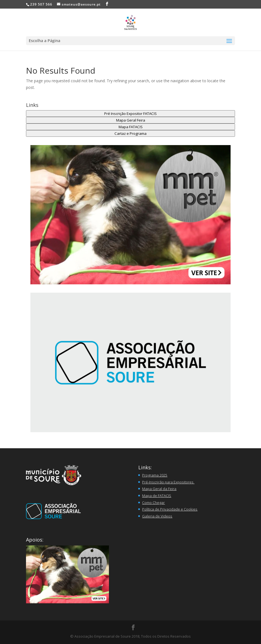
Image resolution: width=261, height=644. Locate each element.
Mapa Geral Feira (131, 120)
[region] (130, 362)
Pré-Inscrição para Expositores (168, 482)
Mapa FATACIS (131, 127)
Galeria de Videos (157, 516)
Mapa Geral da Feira (159, 489)
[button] (130, 215)
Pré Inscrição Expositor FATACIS (130, 114)
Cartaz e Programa (130, 133)
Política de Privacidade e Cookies (170, 509)
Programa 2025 (155, 475)
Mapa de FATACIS (157, 496)
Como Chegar (153, 503)
